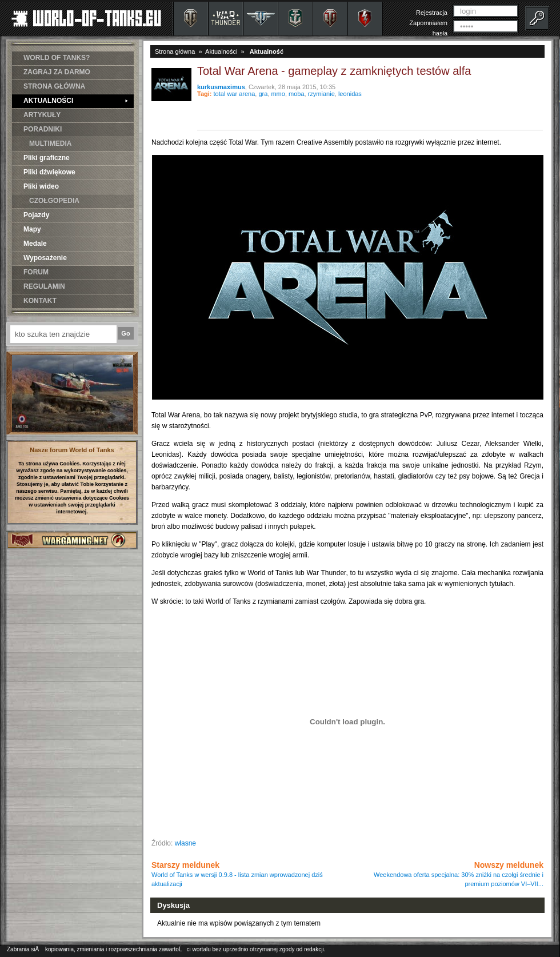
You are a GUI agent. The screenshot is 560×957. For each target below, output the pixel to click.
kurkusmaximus (221, 87)
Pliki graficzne (47, 158)
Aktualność (267, 51)
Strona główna (175, 51)
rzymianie (321, 94)
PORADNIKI (43, 129)
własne (185, 843)
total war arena (235, 94)
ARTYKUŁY (42, 115)
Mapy (32, 229)
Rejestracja (432, 13)
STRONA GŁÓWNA (54, 86)
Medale (35, 244)
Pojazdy (36, 215)
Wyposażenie (45, 258)
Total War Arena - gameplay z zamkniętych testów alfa (334, 71)
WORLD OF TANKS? (57, 58)
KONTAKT (40, 301)
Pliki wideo (41, 186)
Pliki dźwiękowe (49, 172)
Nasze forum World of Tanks (72, 450)
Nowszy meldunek (459, 874)
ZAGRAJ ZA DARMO (57, 72)
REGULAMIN (44, 286)
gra (263, 94)
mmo (278, 94)
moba (297, 94)
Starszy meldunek (237, 874)
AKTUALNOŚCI (76, 101)
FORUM (36, 272)
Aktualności (221, 51)
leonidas (350, 94)
